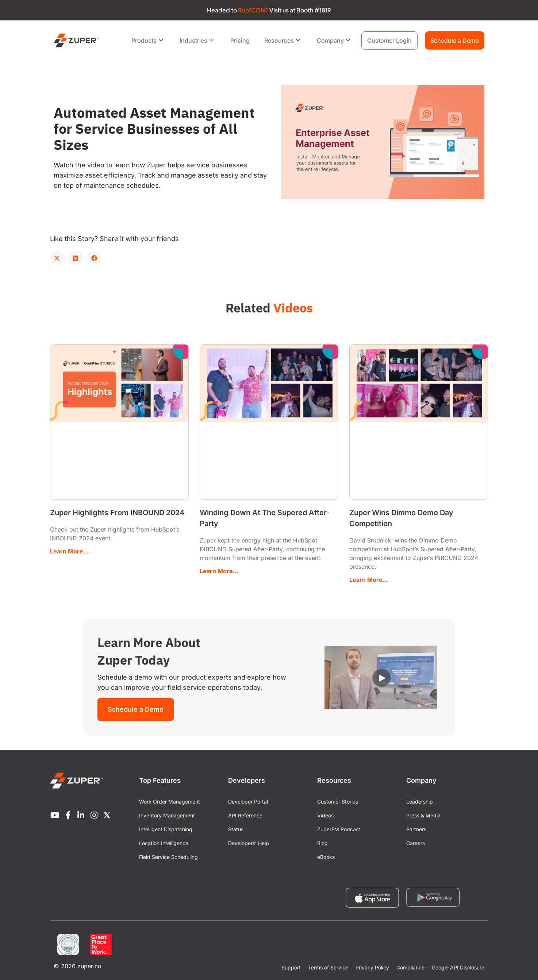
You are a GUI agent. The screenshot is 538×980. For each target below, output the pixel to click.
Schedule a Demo (455, 40)
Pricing (240, 40)
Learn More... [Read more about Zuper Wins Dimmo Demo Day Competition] (369, 580)
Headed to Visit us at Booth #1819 (269, 10)
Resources (282, 40)
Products (147, 40)
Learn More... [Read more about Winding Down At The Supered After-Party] (219, 571)
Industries (197, 40)
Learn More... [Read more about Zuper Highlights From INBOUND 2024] (69, 551)
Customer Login (389, 40)
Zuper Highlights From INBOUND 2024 (117, 513)
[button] (57, 258)
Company (333, 40)
